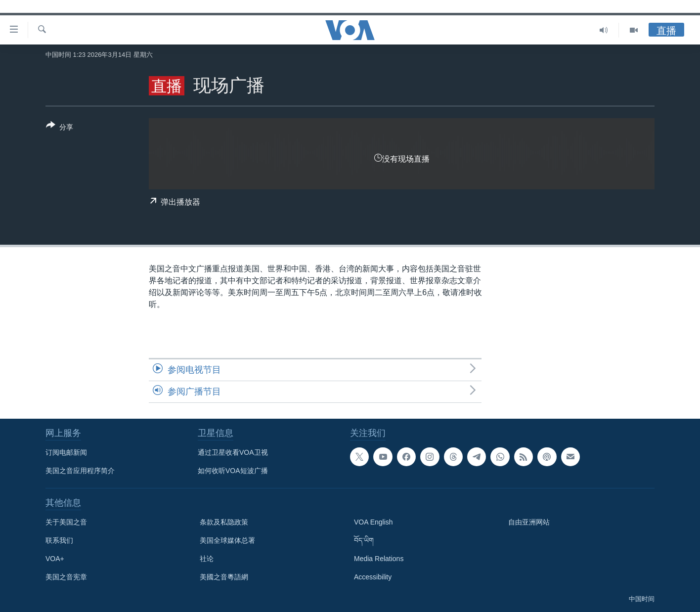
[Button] (60, 128)
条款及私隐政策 (224, 522)
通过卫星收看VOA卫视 (233, 452)
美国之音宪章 (66, 577)
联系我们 (59, 540)
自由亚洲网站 (529, 522)
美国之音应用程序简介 (80, 471)
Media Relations (379, 559)
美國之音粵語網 (224, 577)
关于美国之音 (66, 522)
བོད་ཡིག (364, 540)
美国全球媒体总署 (227, 540)
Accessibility (373, 577)
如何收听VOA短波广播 (233, 471)
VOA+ (55, 559)
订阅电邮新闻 (66, 452)
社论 (207, 559)
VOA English (373, 522)
